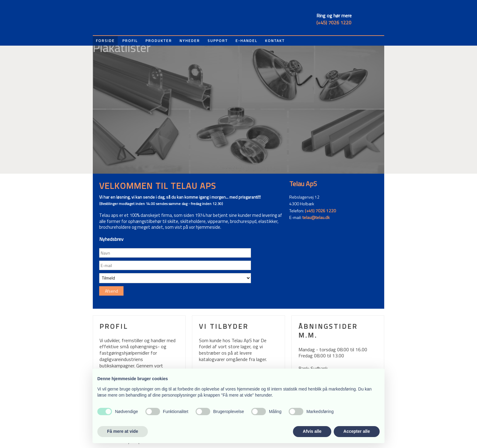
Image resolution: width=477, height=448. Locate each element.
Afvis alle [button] (312, 431)
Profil (130, 41)
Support (218, 41)
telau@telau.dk (316, 217)
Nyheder (190, 41)
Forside (105, 41)
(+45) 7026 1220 (334, 23)
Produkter (159, 41)
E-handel (246, 41)
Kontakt (275, 41)
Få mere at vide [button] (123, 431)
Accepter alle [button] (357, 431)
